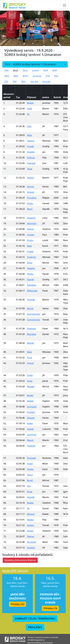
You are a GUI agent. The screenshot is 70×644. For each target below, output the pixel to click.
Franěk (30, 146)
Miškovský (32, 291)
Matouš (31, 514)
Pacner (31, 229)
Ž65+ (24, 82)
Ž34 (48, 76)
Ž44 (56, 76)
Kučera (31, 525)
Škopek (31, 387)
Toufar (30, 469)
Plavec (30, 274)
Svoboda (31, 329)
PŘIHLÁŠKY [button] (35, 627)
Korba (30, 240)
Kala (29, 126)
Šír (28, 508)
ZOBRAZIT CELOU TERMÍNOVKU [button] (35, 619)
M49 (55, 71)
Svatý (30, 381)
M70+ (26, 76)
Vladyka (31, 268)
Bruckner (32, 542)
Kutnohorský (34, 314)
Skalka (30, 520)
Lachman (32, 435)
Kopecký (31, 218)
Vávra (30, 475)
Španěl (30, 279)
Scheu (30, 203)
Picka (30, 492)
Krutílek (31, 412)
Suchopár (32, 407)
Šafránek (31, 285)
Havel (30, 464)
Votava (30, 178)
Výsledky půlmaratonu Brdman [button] (20, 560)
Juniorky (37, 76)
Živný (30, 263)
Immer (30, 363)
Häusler (31, 418)
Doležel (31, 152)
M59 (7, 76)
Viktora (31, 141)
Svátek (30, 429)
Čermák (31, 300)
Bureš (30, 480)
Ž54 (6, 82)
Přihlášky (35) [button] (17, 604)
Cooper (31, 235)
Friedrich (31, 257)
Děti (7, 71)
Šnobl (30, 375)
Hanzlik (31, 497)
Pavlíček (31, 446)
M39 (46, 71)
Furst (30, 358)
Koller (30, 423)
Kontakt (46, 82)
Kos (29, 486)
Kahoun (31, 158)
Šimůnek (31, 458)
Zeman (31, 187)
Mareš (30, 440)
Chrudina (32, 198)
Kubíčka (31, 548)
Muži (16, 71)
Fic (28, 114)
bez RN (34, 82)
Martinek (32, 223)
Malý (29, 135)
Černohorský (34, 320)
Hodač (30, 251)
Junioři (36, 71)
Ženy (25, 71)
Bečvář (30, 343)
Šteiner (31, 536)
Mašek (30, 401)
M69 (16, 76)
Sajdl (29, 109)
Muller (30, 395)
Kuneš (30, 531)
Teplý (30, 169)
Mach (30, 209)
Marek (30, 308)
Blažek (30, 103)
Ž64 (15, 82)
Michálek (32, 334)
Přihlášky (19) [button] (50, 608)
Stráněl (31, 192)
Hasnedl (31, 163)
